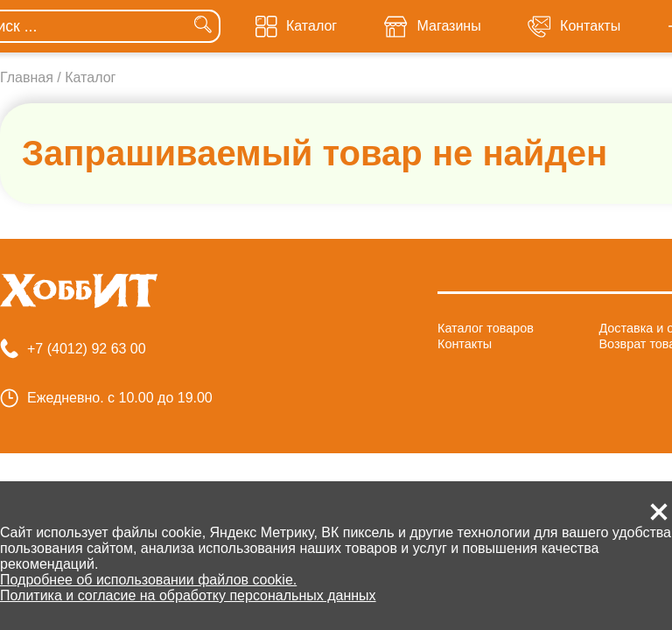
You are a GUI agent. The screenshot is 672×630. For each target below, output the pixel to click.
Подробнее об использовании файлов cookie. (148, 580)
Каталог (90, 77)
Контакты (465, 344)
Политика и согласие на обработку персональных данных (188, 595)
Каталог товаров (486, 328)
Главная (27, 77)
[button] (659, 512)
